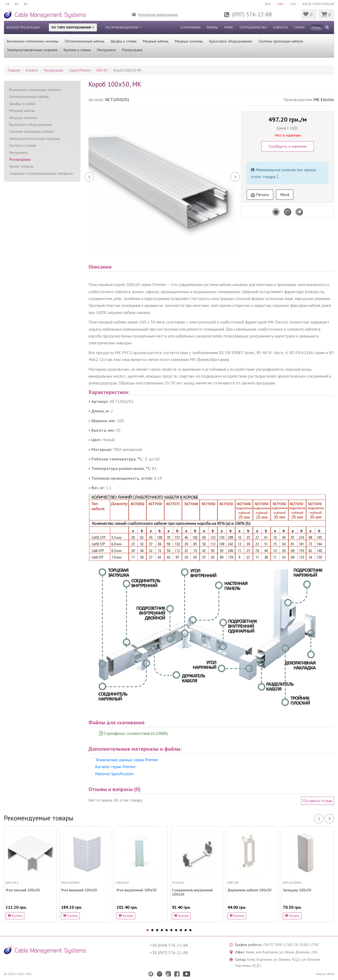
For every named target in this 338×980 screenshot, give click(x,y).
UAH (280, 4)
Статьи (299, 27)
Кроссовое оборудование (231, 41)
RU (17, 4)
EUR (267, 4)
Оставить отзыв (318, 801)
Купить (15, 916)
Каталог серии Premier (115, 767)
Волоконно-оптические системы (33, 41)
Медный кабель (156, 41)
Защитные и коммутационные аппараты (41, 173)
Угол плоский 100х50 (23, 890)
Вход (307, 4)
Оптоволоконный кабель (84, 41)
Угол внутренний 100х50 (137, 890)
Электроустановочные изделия (32, 50)
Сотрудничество (253, 27)
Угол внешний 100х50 (79, 890)
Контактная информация (158, 15)
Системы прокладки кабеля (281, 41)
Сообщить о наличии (288, 146)
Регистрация (324, 4)
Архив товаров (21, 166)
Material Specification (114, 774)
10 (190, 930)
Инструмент (107, 50)
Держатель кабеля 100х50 (249, 890)
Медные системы (189, 41)
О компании (190, 27)
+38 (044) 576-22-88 (169, 945)
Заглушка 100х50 (297, 890)
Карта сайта (325, 974)
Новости (280, 27)
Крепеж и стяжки (77, 50)
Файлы (212, 27)
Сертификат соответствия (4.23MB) (135, 733)
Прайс (229, 27)
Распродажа (132, 50)
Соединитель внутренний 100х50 (192, 892)
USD (293, 4)
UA (8, 4)
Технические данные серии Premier (127, 760)
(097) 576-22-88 (252, 14)
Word (285, 194)
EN (26, 4)
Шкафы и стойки (124, 41)
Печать (260, 194)
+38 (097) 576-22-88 (169, 953)
